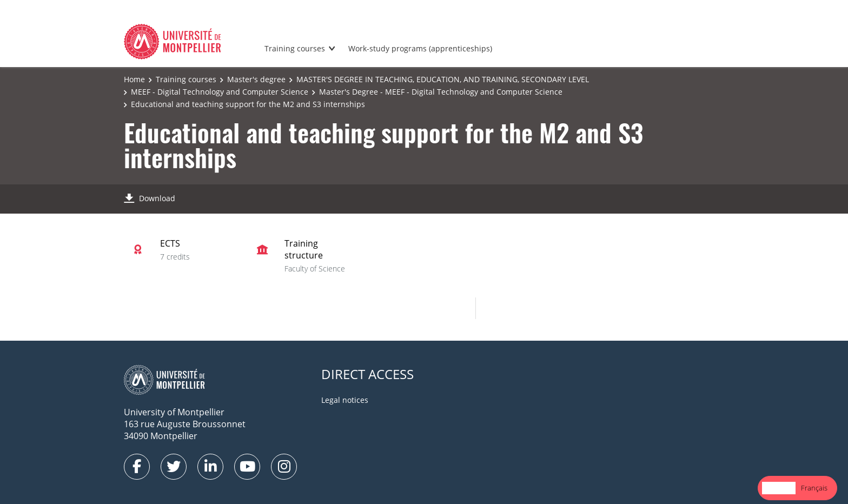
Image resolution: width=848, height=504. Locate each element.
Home (134, 79)
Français (814, 488)
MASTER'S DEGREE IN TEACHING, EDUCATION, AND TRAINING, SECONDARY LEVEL (443, 79)
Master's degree (256, 79)
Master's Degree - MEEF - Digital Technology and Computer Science (441, 92)
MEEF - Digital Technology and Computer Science (220, 92)
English (779, 488)
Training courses (295, 48)
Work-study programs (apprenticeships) (420, 48)
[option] (814, 488)
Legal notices (345, 400)
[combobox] (779, 488)
